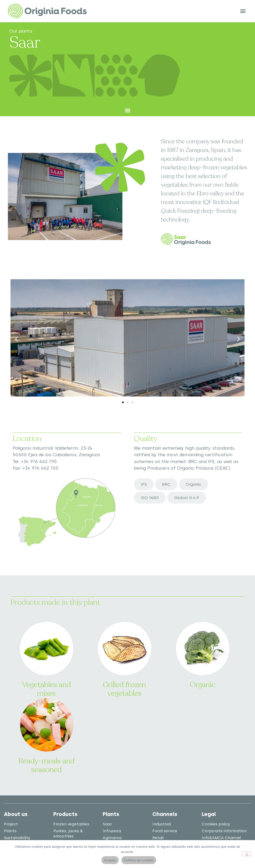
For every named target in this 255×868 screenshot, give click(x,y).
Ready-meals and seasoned (46, 765)
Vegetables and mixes (46, 689)
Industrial (162, 824)
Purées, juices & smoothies (68, 834)
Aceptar (110, 860)
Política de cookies (139, 860)
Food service (165, 831)
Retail (158, 838)
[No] (247, 854)
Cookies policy (216, 824)
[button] (243, 11)
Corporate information (224, 831)
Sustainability (17, 838)
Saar (107, 824)
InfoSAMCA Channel (221, 838)
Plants (10, 831)
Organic (203, 685)
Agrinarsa (112, 838)
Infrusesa (112, 831)
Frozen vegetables (71, 824)
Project (11, 824)
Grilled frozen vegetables (124, 689)
